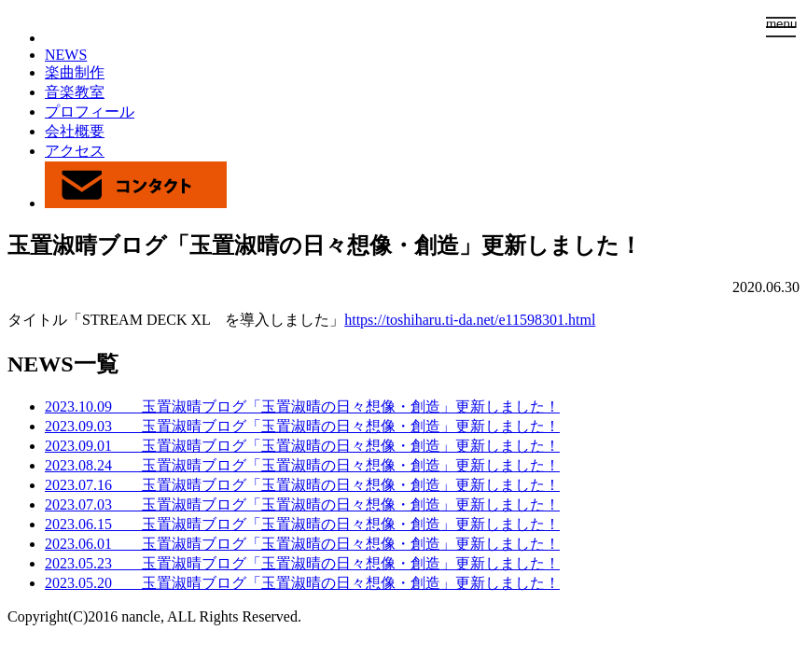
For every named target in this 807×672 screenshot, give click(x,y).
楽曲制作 (75, 72)
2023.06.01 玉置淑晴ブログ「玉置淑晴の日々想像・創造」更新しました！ (302, 544)
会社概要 (75, 131)
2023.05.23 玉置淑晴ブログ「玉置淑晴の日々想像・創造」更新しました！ (302, 563)
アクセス (75, 151)
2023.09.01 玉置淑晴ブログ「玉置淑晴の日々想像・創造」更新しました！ (302, 446)
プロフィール (90, 112)
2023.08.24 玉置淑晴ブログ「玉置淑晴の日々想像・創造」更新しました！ (302, 465)
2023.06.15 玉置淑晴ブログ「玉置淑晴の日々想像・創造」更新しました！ (302, 524)
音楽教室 (75, 92)
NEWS (66, 55)
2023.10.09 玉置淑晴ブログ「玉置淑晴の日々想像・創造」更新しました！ (302, 406)
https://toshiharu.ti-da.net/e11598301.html (470, 320)
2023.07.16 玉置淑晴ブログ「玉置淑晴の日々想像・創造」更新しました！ (302, 485)
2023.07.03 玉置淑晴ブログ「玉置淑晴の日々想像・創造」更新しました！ (302, 504)
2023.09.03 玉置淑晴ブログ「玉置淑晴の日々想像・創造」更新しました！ (302, 426)
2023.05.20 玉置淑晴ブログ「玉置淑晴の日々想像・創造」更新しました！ (302, 583)
